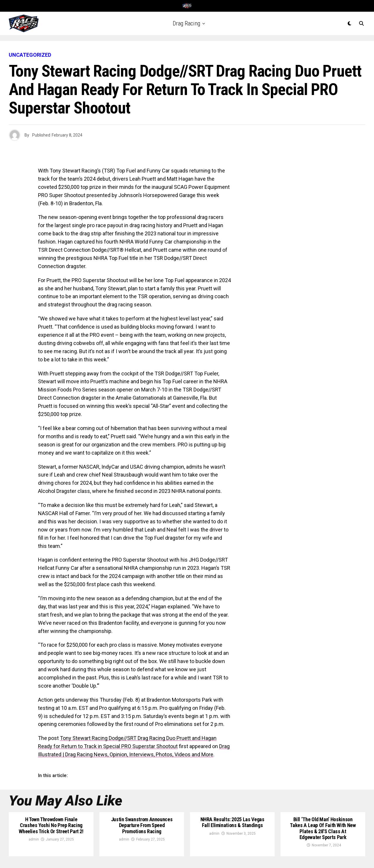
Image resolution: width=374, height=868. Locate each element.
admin (34, 839)
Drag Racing (186, 23)
